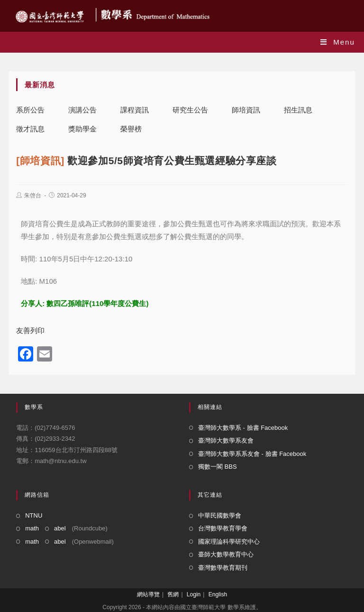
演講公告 (82, 110)
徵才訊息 (30, 129)
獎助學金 (82, 129)
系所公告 (30, 110)
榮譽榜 (131, 129)
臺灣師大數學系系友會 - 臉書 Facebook (252, 454)
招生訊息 (298, 110)
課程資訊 (135, 110)
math (32, 528)
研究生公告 (190, 110)
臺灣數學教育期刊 (223, 568)
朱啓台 (33, 195)
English (218, 594)
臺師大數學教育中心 (226, 554)
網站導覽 (148, 594)
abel (60, 528)
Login (194, 594)
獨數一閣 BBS (218, 467)
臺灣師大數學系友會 (226, 440)
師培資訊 (246, 110)
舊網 (173, 594)
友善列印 (30, 330)
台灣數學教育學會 (223, 528)
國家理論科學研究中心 (229, 542)
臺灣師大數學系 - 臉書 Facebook (243, 428)
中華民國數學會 (220, 515)
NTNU (34, 515)
